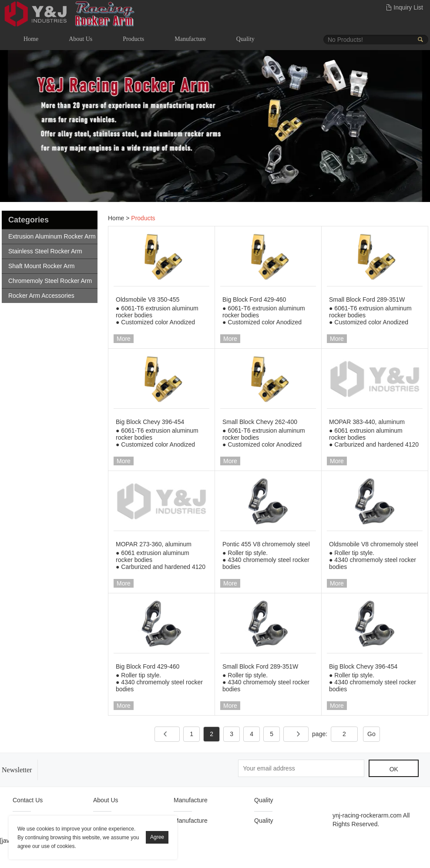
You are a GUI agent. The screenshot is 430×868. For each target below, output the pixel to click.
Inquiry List (408, 7)
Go (371, 734)
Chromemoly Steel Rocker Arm (50, 281)
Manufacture (190, 39)
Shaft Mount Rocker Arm (42, 266)
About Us (81, 39)
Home (31, 39)
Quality (245, 39)
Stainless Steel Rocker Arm (45, 251)
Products (133, 39)
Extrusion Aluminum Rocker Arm (52, 236)
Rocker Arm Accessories (41, 296)
